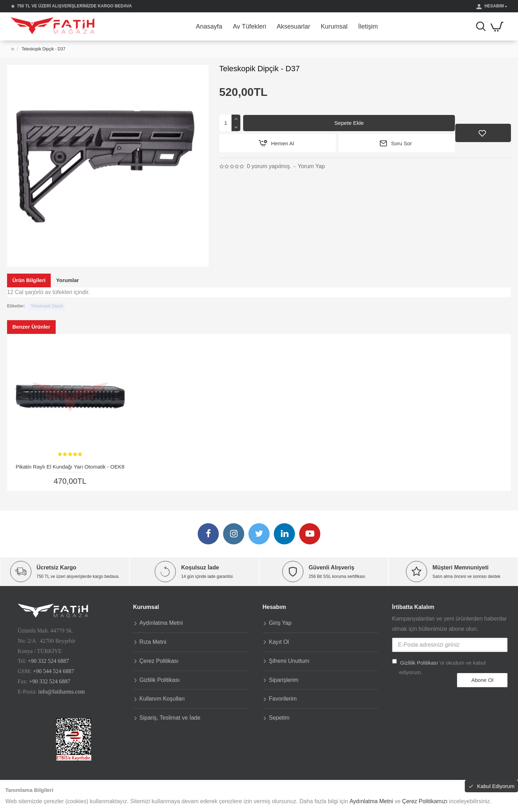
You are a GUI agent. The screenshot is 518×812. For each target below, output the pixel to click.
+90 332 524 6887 (48, 659)
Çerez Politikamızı (425, 801)
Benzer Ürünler (31, 327)
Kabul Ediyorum (492, 787)
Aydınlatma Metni (371, 801)
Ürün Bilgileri (29, 280)
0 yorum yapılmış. (269, 167)
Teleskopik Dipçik (47, 306)
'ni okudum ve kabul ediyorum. (439, 664)
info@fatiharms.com (61, 689)
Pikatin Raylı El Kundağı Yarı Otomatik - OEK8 (70, 467)
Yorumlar (67, 280)
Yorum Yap (311, 167)
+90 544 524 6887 (53, 669)
